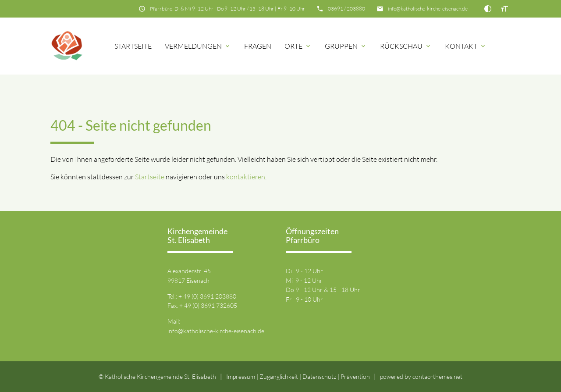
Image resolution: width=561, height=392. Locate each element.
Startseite (133, 46)
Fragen (258, 46)
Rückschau (401, 46)
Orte (293, 46)
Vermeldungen (193, 46)
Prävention (355, 376)
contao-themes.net (437, 376)
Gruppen (341, 46)
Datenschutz (319, 376)
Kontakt (461, 46)
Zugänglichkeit (279, 376)
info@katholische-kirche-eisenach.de (428, 9)
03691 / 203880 (346, 9)
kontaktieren (246, 177)
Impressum (241, 376)
